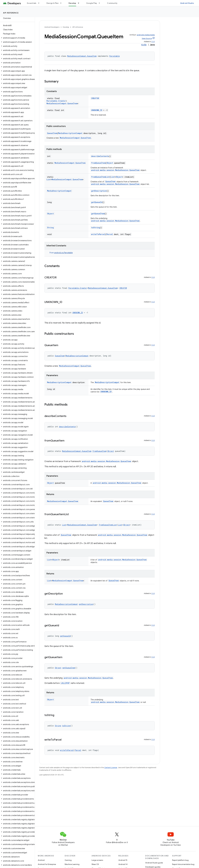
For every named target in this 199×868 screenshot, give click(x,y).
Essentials (32, 3)
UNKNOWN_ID (97, 110)
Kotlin (144, 45)
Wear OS (95, 864)
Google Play (92, 3)
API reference (11, 13)
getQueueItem (98, 214)
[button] (17, 38)
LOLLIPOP (65, 683)
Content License (111, 768)
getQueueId (97, 202)
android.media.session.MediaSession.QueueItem (115, 170)
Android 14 (123, 864)
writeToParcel (98, 234)
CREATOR (95, 98)
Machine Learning (72, 864)
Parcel (110, 234)
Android (41, 860)
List (49, 179)
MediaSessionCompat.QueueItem (82, 56)
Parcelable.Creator (56, 101)
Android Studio (187, 3)
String (50, 228)
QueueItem (52, 133)
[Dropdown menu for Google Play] (100, 3)
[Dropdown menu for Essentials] (40, 3)
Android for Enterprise (47, 864)
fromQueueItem (98, 163)
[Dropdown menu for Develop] (80, 3)
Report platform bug (180, 860)
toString (96, 228)
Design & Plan (52, 3)
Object (110, 163)
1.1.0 (153, 42)
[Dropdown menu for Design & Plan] (62, 3)
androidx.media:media (146, 35)
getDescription (99, 191)
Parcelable (114, 56)
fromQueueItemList (100, 177)
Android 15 (123, 860)
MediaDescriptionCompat (70, 133)
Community (112, 3)
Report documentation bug (183, 864)
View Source (147, 38)
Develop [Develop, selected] (72, 3)
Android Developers (52, 27)
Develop (66, 27)
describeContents (100, 156)
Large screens (97, 860)
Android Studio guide (154, 863)
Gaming (68, 860)
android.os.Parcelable (63, 253)
